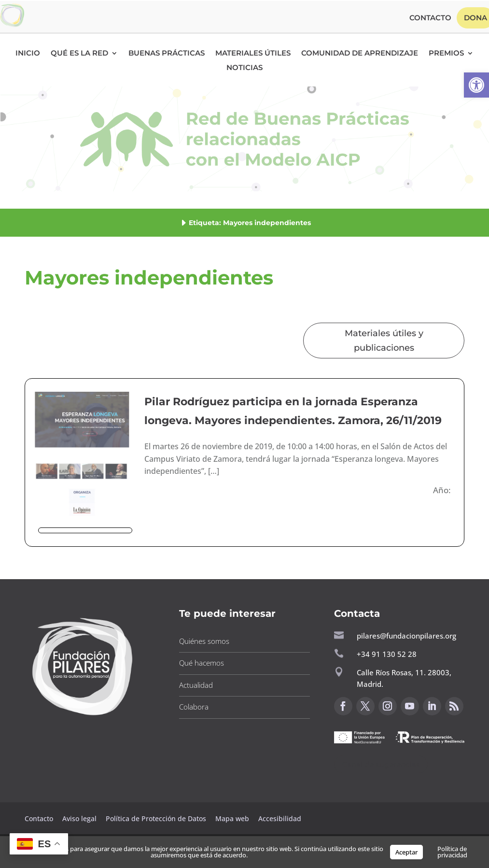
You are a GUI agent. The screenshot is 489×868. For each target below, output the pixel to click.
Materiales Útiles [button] (253, 54)
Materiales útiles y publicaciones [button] (384, 341)
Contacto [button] (430, 18)
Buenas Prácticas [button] (167, 54)
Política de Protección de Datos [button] (157, 818)
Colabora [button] (194, 707)
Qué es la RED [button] (79, 54)
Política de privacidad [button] (452, 852)
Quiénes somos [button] (204, 641)
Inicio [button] (28, 54)
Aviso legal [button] (80, 818)
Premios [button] (446, 54)
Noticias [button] (244, 68)
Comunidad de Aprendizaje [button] (360, 54)
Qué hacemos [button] (202, 663)
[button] (476, 85)
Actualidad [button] (196, 685)
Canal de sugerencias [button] (381, 764)
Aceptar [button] (406, 852)
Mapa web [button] (232, 818)
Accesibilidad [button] (280, 818)
